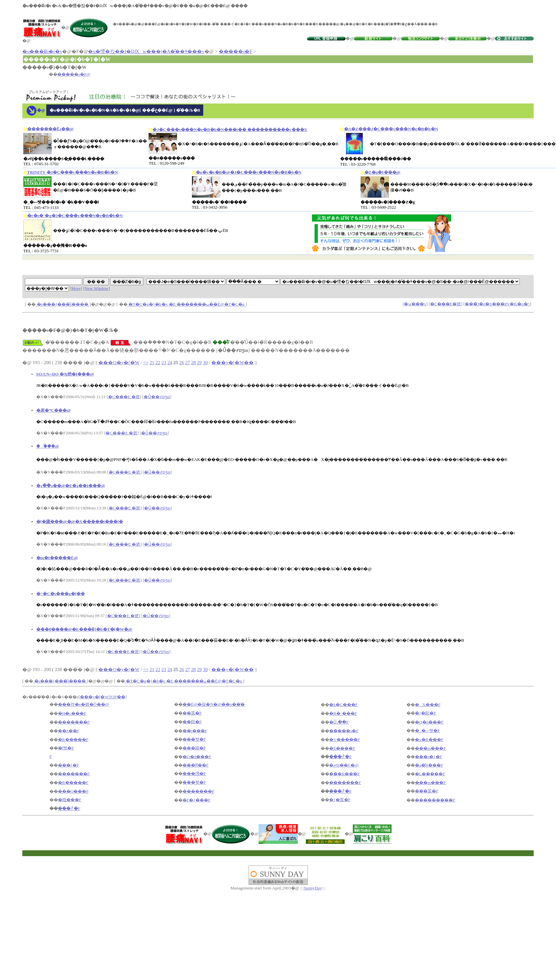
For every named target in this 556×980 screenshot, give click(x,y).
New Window (97, 288)
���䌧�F (194, 748)
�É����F (342, 748)
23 (164, 363)
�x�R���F (429, 740)
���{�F (69, 765)
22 (158, 363)
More (76, 288)
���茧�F (427, 791)
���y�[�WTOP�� (103, 697)
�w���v (415, 304)
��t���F (195, 731)
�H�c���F (72, 713)
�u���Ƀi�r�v (42, 51)
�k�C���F (343, 705)
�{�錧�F (426, 713)
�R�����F (73, 740)
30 (205, 363)
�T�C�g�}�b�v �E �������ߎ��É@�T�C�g (187, 304)
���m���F (430, 748)
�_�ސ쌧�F (427, 730)
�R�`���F (343, 713)
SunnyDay (313, 888)
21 (152, 363)
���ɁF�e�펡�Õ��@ (83, 704)
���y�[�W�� (233, 363)
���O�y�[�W (119, 363)
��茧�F (192, 713)
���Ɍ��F (195, 765)
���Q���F (73, 791)
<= (146, 363)
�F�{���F (196, 800)
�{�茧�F (340, 800)
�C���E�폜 (445, 304)
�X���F (428, 705)
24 (170, 363)
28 (193, 363)
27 (188, 363)
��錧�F (192, 722)
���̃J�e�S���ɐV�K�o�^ (497, 304)
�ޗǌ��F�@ (344, 765)
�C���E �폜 (124, 397)
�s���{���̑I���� (63, 304)
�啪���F (70, 800)
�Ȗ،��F (339, 722)
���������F (435, 800)
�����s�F (236, 51)
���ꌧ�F (340, 757)
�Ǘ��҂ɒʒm (157, 397)
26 (182, 363)
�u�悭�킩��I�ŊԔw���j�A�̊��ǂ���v (146, 51)
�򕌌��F (51, 756)
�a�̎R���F (429, 765)
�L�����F (430, 774)
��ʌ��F (69, 731)
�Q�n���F (429, 722)
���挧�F (194, 773)
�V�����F (345, 740)
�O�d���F (197, 757)
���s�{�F (428, 757)
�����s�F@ (74, 74)
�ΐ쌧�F (66, 748)
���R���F (344, 774)
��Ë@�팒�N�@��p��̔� (214, 704)
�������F (74, 722)
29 (200, 363)
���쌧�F (194, 739)
